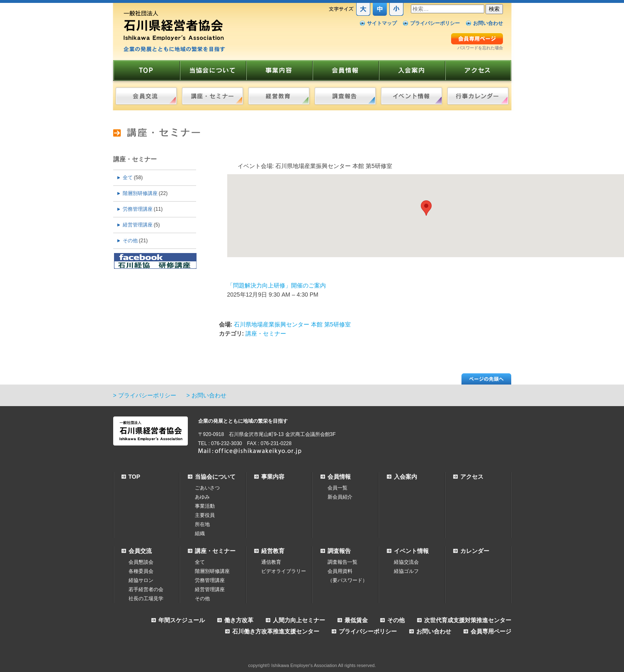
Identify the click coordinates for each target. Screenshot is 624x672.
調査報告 (339, 551)
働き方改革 (239, 620)
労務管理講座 (138, 209)
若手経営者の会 (146, 589)
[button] (426, 208)
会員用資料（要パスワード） (347, 576)
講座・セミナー (135, 159)
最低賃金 (356, 620)
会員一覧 (337, 488)
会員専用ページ (491, 631)
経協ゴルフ (406, 571)
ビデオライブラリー (284, 571)
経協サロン (141, 580)
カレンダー (475, 551)
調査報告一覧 (342, 562)
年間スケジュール (182, 620)
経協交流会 (406, 562)
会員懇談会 (141, 562)
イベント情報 (411, 551)
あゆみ (202, 497)
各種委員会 (141, 571)
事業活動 (205, 506)
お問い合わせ (488, 23)
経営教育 (273, 551)
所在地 (202, 524)
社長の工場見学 (146, 599)
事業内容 (273, 477)
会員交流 (140, 551)
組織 (200, 533)
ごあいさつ (207, 488)
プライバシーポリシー (435, 23)
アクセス (472, 477)
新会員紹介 (340, 497)
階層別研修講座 (140, 193)
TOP (135, 477)
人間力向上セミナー (299, 620)
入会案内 (405, 477)
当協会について (215, 477)
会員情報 (339, 477)
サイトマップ (382, 23)
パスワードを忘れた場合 (480, 48)
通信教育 (271, 562)
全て (128, 178)
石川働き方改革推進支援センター (276, 631)
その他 (130, 241)
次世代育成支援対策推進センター (468, 620)
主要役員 (205, 515)
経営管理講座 (138, 225)
